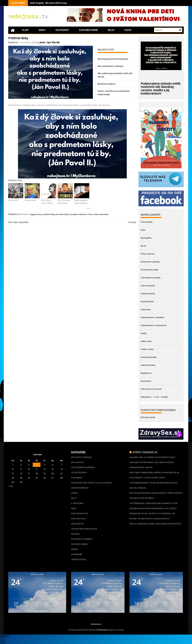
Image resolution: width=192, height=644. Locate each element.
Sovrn (89, 208)
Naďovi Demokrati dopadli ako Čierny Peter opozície (155, 528)
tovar (90, 214)
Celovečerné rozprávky (151, 278)
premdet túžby (62, 214)
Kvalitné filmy (78, 522)
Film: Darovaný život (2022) (64, 202)
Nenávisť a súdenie (107, 84)
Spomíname (146, 381)
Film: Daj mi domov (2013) (47, 202)
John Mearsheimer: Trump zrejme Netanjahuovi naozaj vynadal (154, 487)
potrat (39, 214)
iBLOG (111, 30)
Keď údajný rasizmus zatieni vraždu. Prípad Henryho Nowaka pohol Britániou (156, 498)
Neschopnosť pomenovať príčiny (113, 59)
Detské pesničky (148, 294)
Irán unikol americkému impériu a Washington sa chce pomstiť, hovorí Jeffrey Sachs (154, 476)
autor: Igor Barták (50, 42)
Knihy (42, 30)
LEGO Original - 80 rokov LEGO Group (48, 3)
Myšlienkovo (23, 214)
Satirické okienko (148, 365)
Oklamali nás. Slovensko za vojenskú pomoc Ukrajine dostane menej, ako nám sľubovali (152, 460)
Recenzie (75, 538)
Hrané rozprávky (148, 286)
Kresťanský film (147, 302)
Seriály (144, 333)
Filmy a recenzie (148, 254)
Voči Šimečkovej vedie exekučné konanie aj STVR (153, 506)
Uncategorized (79, 565)
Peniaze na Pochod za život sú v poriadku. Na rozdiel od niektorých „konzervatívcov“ (152, 520)
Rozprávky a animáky (82, 544)
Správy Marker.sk (145, 452)
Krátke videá (146, 341)
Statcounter (5, 642)
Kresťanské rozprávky (150, 262)
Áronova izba (30, 200)
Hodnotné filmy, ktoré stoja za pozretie (91, 484)
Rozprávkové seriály (149, 270)
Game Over (13, 200)
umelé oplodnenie (101, 214)
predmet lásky (49, 214)
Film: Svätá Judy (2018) (18, 222)
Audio (128, 30)
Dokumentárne (88, 30)
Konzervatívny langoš (141, 468)
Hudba (74, 495)
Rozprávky (62, 30)
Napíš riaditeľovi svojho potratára (81, 202)
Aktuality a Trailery (81, 457)
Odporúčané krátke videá (84, 533)
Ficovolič (132, 222)
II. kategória (77, 506)
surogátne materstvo (78, 214)
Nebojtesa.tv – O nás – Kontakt (154, 397)
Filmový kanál (147, 222)
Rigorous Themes (116, 636)
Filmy (25, 30)
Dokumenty (146, 309)
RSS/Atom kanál (148, 417)
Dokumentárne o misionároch (154, 325)
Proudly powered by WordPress (82, 636)
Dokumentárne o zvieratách (153, 317)
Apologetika (146, 238)
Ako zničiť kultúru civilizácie (111, 66)
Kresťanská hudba (149, 357)
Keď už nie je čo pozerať (151, 389)
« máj (10, 486)
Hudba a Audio (147, 349)
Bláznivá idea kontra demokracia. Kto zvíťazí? (153, 511)
